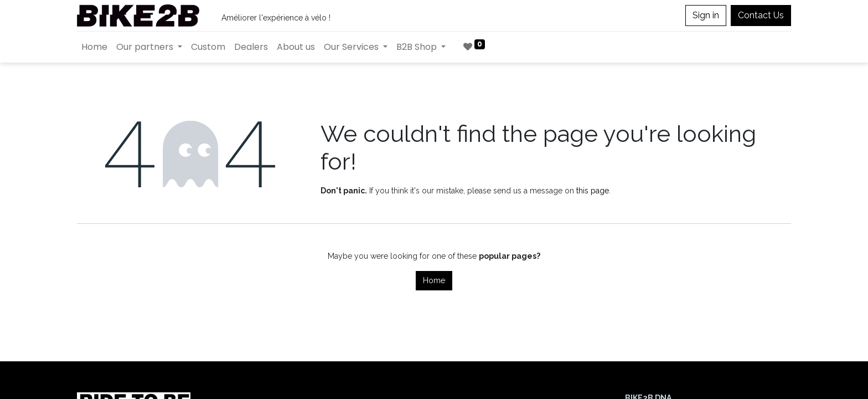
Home (434, 280)
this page (593, 191)
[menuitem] (94, 47)
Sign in (706, 15)
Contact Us (761, 15)
